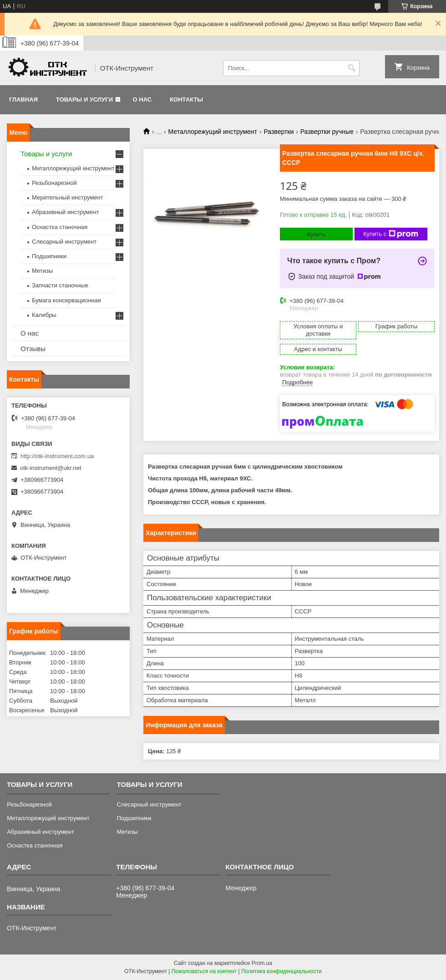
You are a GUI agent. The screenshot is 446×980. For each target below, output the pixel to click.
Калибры (44, 315)
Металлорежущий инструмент (213, 132)
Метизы (42, 271)
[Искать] (352, 68)
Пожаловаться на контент (204, 971)
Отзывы (33, 349)
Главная (23, 100)
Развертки (279, 132)
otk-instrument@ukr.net (51, 468)
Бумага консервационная (66, 300)
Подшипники (49, 256)
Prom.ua (262, 963)
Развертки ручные (327, 132)
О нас (142, 100)
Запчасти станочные (60, 285)
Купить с (391, 234)
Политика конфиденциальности (281, 971)
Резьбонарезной (54, 183)
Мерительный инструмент (68, 197)
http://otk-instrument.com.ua (57, 456)
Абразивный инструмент (66, 212)
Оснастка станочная (60, 227)
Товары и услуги (84, 100)
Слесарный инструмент (64, 242)
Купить (316, 234)
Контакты (186, 100)
